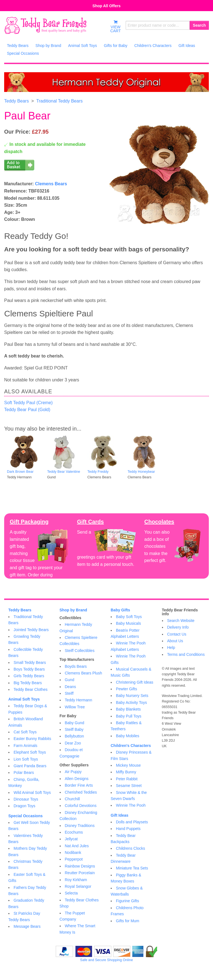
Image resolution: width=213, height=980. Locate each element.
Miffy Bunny (126, 772)
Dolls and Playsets (132, 822)
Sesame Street (129, 786)
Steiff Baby (74, 729)
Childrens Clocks (130, 848)
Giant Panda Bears (30, 766)
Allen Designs (77, 779)
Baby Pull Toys (129, 716)
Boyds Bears (76, 666)
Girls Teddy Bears (29, 676)
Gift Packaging (29, 522)
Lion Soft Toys (26, 759)
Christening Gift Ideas (135, 682)
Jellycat (71, 839)
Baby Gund (75, 723)
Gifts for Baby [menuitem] (116, 46)
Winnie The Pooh (131, 805)
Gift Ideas (120, 815)
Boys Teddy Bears (29, 669)
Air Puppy (73, 772)
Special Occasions (26, 816)
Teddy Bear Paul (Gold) (27, 410)
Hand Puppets (128, 829)
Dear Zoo (73, 743)
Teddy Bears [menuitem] (18, 46)
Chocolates (159, 522)
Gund (70, 680)
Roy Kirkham (76, 880)
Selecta (71, 893)
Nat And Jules (77, 846)
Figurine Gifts (127, 901)
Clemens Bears (51, 184)
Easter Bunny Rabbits (32, 739)
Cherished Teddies (81, 792)
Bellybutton (74, 736)
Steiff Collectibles (80, 651)
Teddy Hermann (79, 700)
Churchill (72, 799)
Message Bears (27, 926)
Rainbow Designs (80, 866)
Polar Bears (24, 772)
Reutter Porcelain (80, 873)
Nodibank (73, 852)
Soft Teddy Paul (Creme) (28, 403)
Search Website (181, 621)
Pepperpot (74, 859)
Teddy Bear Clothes (31, 689)
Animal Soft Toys (24, 699)
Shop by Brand (73, 610)
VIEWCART (116, 26)
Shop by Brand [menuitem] (48, 46)
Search (199, 25)
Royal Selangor (78, 886)
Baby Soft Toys (129, 617)
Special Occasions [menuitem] (23, 53)
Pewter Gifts (126, 689)
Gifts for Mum (128, 921)
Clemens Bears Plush (84, 673)
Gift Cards (91, 522)
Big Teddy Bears (28, 683)
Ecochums (74, 832)
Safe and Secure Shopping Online (106, 960)
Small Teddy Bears (30, 662)
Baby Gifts (120, 610)
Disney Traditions (80, 826)
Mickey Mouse (128, 765)
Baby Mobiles (128, 736)
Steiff (69, 693)
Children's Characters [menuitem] (153, 46)
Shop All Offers (106, 6)
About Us (175, 641)
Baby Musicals (128, 623)
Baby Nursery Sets (132, 696)
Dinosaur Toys (26, 799)
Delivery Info (178, 627)
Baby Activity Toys (131, 702)
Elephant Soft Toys (30, 752)
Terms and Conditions (186, 654)
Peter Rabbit (127, 779)
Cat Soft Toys (25, 732)
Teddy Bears (17, 101)
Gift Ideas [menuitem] (187, 46)
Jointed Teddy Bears (31, 630)
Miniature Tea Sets (132, 868)
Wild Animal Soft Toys (32, 792)
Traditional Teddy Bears (59, 101)
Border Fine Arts (79, 785)
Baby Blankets (128, 709)
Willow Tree (75, 707)
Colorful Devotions (81, 806)
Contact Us (177, 634)
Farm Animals (26, 746)
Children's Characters (131, 746)
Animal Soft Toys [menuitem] (82, 46)
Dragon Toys (24, 806)
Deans (70, 687)
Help (171, 647)
